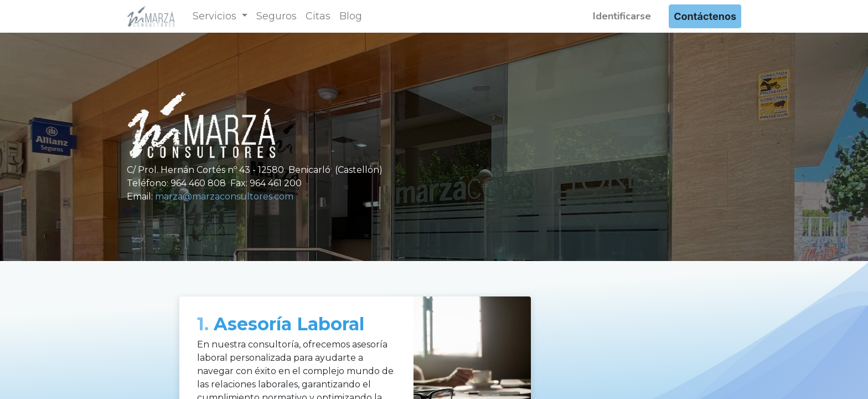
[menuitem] (277, 16)
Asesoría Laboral (281, 324)
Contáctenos (705, 16)
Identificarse (622, 16)
